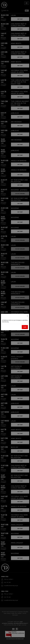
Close (25, 327)
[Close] (27, 316)
